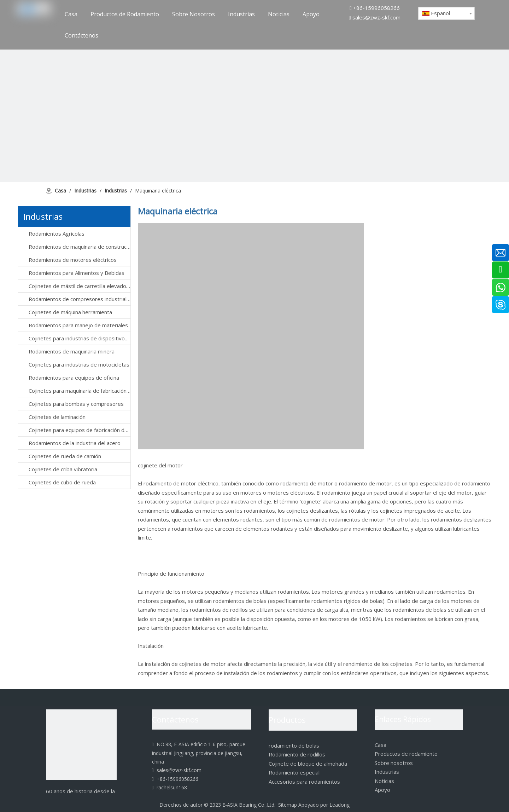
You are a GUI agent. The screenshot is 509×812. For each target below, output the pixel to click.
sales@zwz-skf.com (376, 17)
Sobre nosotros (394, 763)
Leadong (340, 805)
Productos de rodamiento (406, 754)
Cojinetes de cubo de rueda (62, 482)
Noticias (384, 781)
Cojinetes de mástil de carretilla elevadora (80, 286)
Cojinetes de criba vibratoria (63, 469)
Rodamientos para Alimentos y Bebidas (77, 273)
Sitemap (288, 805)
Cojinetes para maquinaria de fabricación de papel (80, 391)
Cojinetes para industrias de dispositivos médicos (80, 338)
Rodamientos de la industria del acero (75, 443)
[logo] (81, 745)
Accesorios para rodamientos (304, 782)
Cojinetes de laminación (57, 417)
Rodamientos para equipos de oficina (74, 378)
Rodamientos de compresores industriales (80, 299)
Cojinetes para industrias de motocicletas (79, 364)
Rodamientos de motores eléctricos (73, 260)
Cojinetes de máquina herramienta (70, 312)
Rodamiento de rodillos (297, 754)
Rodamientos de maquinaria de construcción (80, 247)
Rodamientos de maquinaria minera (72, 351)
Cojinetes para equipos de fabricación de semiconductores (80, 430)
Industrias (387, 772)
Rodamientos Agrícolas (57, 234)
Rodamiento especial (294, 772)
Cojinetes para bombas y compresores (76, 404)
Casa (381, 745)
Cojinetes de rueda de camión (65, 456)
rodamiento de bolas (294, 745)
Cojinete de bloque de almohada (308, 764)
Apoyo (382, 790)
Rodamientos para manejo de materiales (78, 325)
